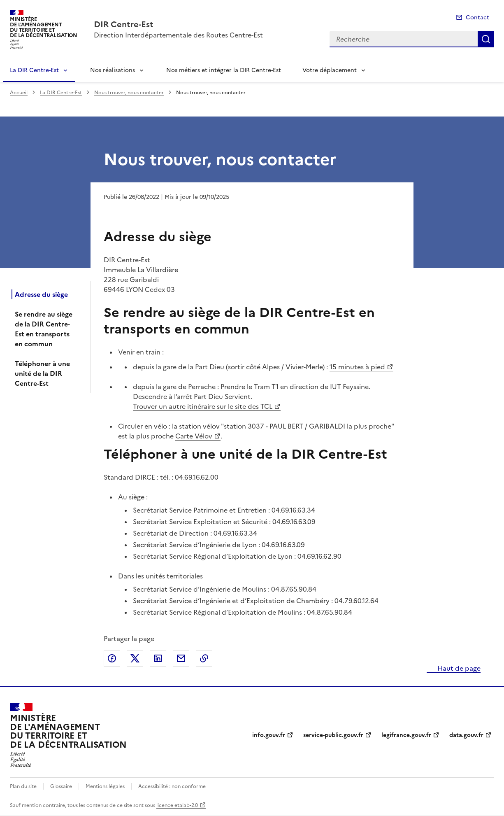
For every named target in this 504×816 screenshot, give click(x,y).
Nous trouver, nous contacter (129, 93)
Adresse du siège (41, 294)
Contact (477, 17)
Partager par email (181, 658)
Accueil (19, 93)
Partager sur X (135, 658)
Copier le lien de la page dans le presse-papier (204, 658)
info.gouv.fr (269, 735)
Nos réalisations (113, 70)
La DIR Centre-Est (34, 70)
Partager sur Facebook (112, 658)
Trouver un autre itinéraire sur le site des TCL (203, 406)
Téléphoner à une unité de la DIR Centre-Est (42, 373)
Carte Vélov (194, 436)
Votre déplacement (330, 70)
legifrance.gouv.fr (406, 735)
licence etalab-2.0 (177, 805)
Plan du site (23, 786)
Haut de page (458, 668)
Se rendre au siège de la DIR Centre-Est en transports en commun (44, 329)
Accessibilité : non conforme (172, 786)
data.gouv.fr (466, 735)
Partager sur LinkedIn (158, 658)
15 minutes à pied (357, 367)
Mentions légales (105, 786)
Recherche (486, 39)
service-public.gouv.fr (333, 735)
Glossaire (61, 786)
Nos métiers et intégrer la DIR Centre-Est (224, 70)
